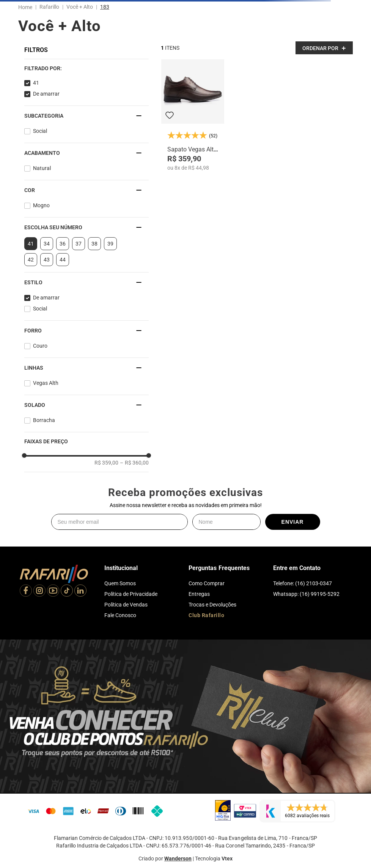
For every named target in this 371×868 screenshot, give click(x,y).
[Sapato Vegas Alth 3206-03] (193, 115)
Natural (42, 168)
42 (31, 260)
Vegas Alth (46, 383)
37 (79, 244)
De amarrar (46, 94)
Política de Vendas (126, 605)
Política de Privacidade (131, 594)
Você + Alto (80, 7)
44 (63, 260)
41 (36, 83)
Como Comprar (207, 583)
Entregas (199, 594)
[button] (86, 68)
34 (47, 244)
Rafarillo (49, 7)
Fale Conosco (120, 615)
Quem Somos (120, 583)
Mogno (41, 205)
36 (63, 244)
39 (110, 244)
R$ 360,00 (134, 463)
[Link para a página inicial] (27, 7)
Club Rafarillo (206, 615)
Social (40, 131)
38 (94, 244)
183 (105, 7)
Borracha (44, 420)
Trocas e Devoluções (212, 605)
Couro (40, 346)
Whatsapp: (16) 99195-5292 (306, 594)
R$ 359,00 (106, 463)
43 (47, 260)
